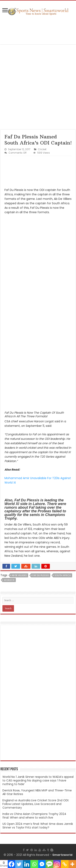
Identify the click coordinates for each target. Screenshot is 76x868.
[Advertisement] (38, 30)
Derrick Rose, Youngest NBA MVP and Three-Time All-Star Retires (37, 792)
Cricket (42, 149)
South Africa (63, 575)
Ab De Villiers (19, 575)
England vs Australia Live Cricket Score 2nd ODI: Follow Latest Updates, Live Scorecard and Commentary (36, 804)
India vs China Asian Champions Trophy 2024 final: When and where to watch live (34, 816)
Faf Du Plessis (41, 575)
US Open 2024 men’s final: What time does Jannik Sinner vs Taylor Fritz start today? (38, 826)
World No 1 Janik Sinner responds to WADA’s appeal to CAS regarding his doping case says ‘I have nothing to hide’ (38, 780)
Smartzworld (62, 855)
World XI (9, 580)
